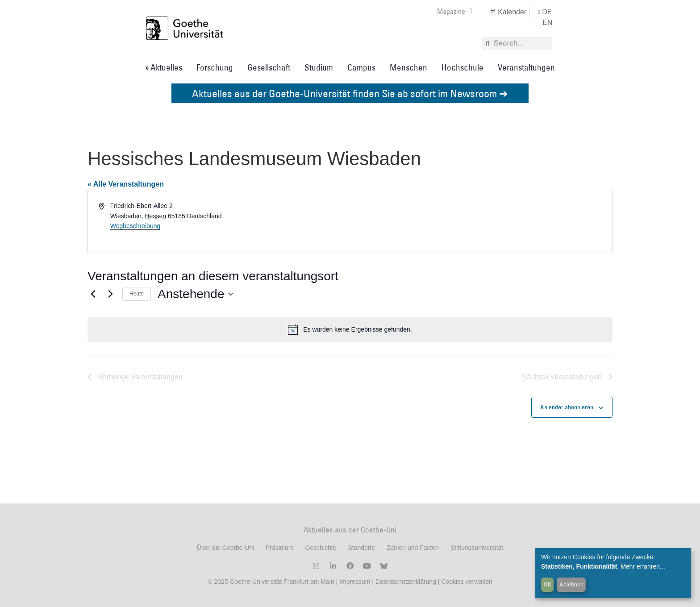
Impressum (354, 582)
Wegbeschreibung (135, 226)
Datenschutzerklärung (406, 582)
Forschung (215, 67)
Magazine (455, 11)
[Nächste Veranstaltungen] (110, 294)
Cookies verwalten (467, 582)
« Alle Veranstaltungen (126, 184)
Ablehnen (571, 584)
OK (548, 584)
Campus (361, 67)
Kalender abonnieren (567, 407)
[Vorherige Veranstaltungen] (93, 294)
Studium (319, 67)
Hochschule (462, 67)
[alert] (350, 329)
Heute (137, 294)
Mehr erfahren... (643, 566)
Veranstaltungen (526, 67)
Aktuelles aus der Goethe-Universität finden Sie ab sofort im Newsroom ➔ (350, 93)
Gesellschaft (269, 67)
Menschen (408, 67)
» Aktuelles (164, 67)
